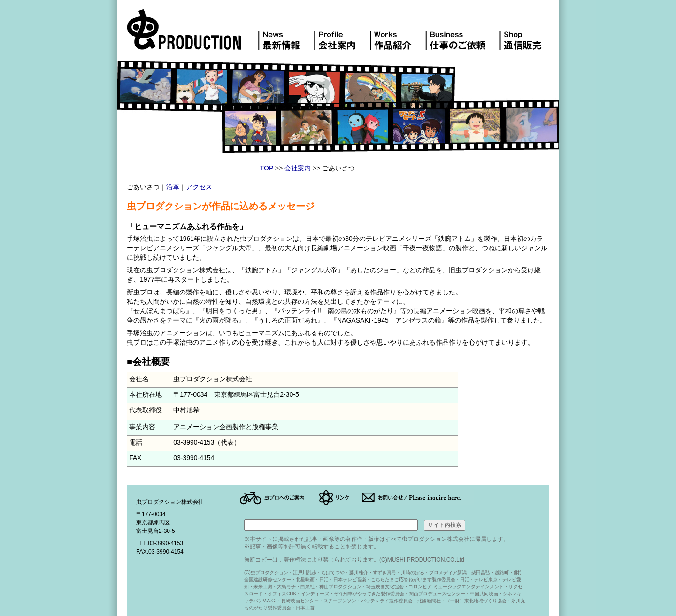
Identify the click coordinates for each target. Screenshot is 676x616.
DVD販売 (524, 35)
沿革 (173, 187)
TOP (267, 168)
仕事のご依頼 (462, 35)
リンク (340, 498)
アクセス (199, 187)
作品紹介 (397, 35)
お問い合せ (418, 498)
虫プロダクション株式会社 (192, 35)
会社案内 (342, 35)
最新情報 (286, 35)
